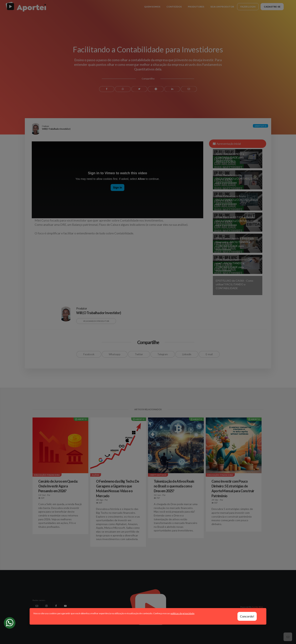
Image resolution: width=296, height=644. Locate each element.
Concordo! (247, 616)
